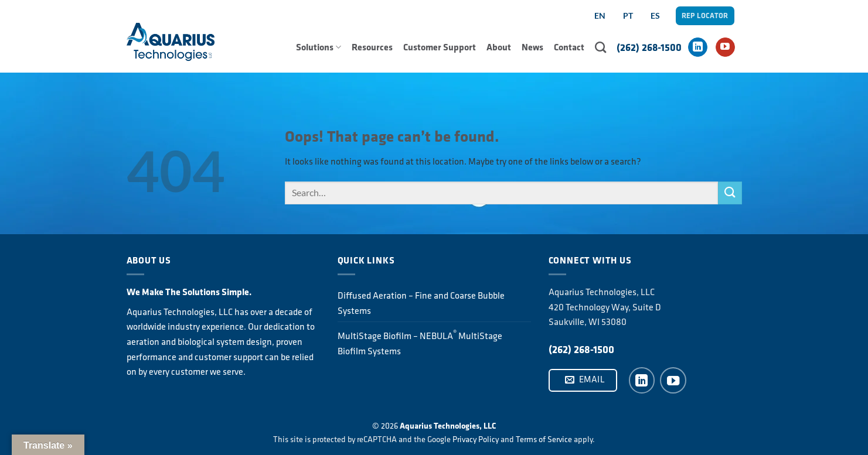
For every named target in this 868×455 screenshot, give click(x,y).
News (532, 47)
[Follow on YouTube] (725, 47)
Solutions (319, 47)
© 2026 (434, 425)
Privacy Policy (476, 439)
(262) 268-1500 (649, 47)
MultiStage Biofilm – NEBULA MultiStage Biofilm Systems (420, 343)
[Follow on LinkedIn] (698, 47)
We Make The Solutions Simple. (189, 292)
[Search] (600, 47)
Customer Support (440, 47)
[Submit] (730, 193)
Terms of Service (544, 439)
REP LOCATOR (705, 16)
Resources (372, 47)
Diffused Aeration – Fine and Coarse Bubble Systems (421, 303)
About (499, 47)
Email (585, 379)
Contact (569, 47)
